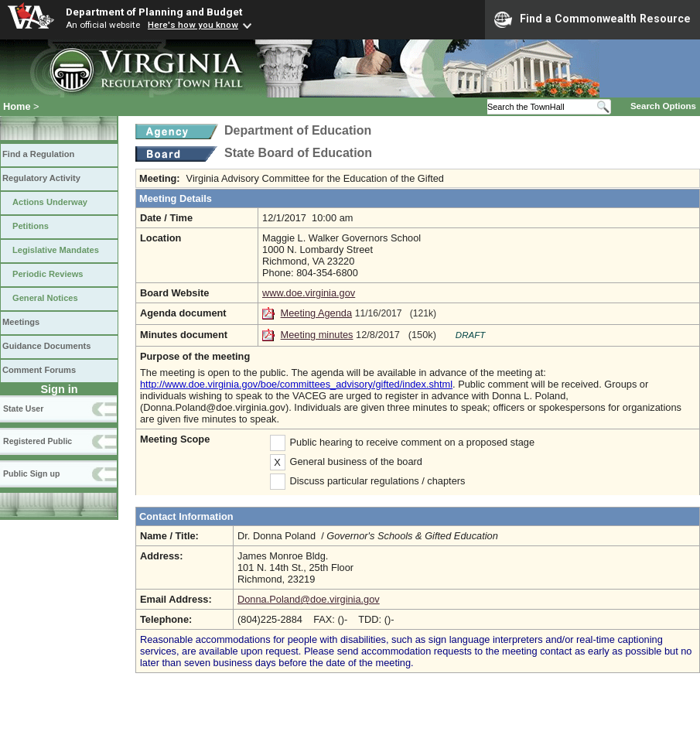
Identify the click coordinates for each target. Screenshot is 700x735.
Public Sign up (31, 473)
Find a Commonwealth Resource (592, 19)
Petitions (31, 226)
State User (23, 409)
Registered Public (38, 441)
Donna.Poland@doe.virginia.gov (309, 599)
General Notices (45, 298)
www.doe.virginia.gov (309, 293)
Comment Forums (39, 370)
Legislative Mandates (56, 250)
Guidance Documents (46, 346)
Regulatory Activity (41, 178)
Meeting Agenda (317, 313)
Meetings (21, 322)
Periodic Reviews (48, 274)
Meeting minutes (317, 335)
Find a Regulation (38, 154)
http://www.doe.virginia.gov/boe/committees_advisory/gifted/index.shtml (296, 384)
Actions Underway (50, 202)
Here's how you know (193, 25)
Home (17, 106)
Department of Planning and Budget (154, 12)
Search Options (663, 106)
